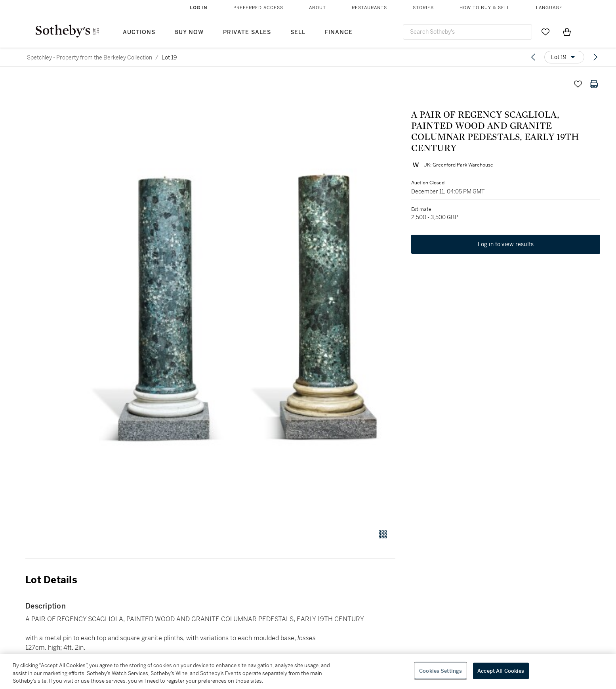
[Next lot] (595, 57)
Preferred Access (258, 8)
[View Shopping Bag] (567, 32)
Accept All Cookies (501, 671)
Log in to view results (506, 244)
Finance (339, 32)
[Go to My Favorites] (545, 32)
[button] (241, 298)
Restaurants (369, 8)
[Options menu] (564, 57)
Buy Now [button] (189, 32)
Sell (298, 32)
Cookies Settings (441, 671)
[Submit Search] (523, 32)
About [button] (318, 8)
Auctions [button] (139, 32)
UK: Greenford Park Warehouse (458, 165)
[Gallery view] (383, 534)
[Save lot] (578, 84)
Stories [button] (423, 8)
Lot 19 (169, 57)
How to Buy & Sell (485, 8)
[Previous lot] (533, 57)
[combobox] (467, 32)
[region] (308, 671)
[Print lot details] (594, 84)
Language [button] (549, 8)
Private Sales (247, 32)
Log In (199, 8)
